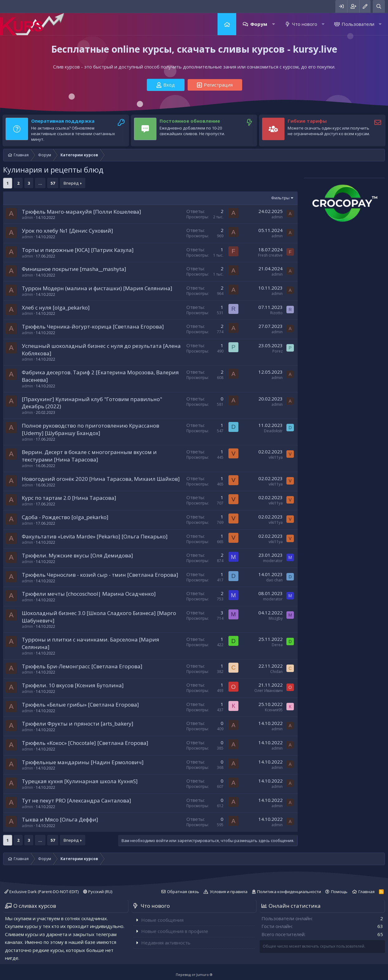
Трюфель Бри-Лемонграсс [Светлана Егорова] (82, 666)
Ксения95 (274, 710)
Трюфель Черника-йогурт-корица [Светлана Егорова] (93, 327)
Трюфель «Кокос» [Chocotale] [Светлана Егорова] (85, 743)
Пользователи (358, 24)
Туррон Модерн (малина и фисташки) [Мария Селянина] (97, 288)
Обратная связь (183, 892)
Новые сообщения (162, 920)
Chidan (276, 672)
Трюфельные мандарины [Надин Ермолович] (83, 762)
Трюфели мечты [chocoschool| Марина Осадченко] (89, 594)
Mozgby (276, 618)
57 (53, 183)
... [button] (40, 183)
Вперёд (71, 183)
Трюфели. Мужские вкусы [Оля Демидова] (77, 555)
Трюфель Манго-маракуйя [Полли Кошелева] (81, 212)
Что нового (305, 24)
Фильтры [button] (280, 198)
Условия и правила (229, 892)
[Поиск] (379, 6)
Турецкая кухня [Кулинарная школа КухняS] (80, 781)
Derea (277, 645)
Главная (227, 24)
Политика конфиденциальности (289, 892)
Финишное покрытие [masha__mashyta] (74, 269)
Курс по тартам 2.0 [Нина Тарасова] (69, 498)
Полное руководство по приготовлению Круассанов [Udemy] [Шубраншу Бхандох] (91, 429)
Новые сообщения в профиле (175, 931)
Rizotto (276, 313)
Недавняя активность (166, 943)
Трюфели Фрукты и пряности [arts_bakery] (78, 724)
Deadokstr (273, 431)
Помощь (339, 892)
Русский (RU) (98, 892)
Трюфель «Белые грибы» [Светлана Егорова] (80, 705)
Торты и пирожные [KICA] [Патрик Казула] (78, 250)
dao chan (274, 580)
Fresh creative (270, 255)
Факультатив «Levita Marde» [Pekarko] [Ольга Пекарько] (95, 536)
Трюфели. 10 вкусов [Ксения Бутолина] (73, 685)
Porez (278, 351)
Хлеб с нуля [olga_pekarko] (56, 308)
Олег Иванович (268, 691)
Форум (259, 24)
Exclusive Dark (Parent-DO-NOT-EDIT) (41, 892)
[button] (273, 24)
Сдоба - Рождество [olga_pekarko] (65, 517)
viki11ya (276, 457)
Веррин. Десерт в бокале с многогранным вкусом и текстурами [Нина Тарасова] (89, 456)
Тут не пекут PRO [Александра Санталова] (77, 800)
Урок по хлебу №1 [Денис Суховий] (67, 231)
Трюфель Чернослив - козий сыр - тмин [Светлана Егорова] (100, 575)
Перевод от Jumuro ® (194, 975)
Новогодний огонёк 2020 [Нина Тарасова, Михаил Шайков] (101, 479)
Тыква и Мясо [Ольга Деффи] (60, 819)
